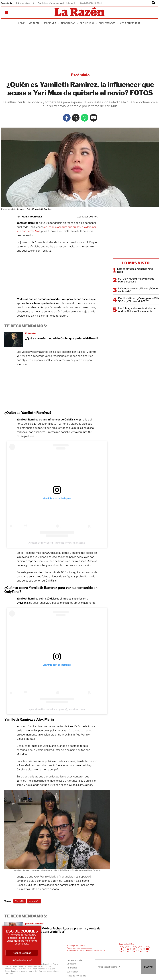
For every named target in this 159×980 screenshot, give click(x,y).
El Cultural (87, 23)
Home (21, 23)
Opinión (34, 23)
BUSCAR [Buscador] (148, 967)
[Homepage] (79, 12)
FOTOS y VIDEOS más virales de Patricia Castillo (136, 280)
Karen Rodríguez (32, 217)
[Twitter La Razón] (76, 118)
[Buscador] (154, 3)
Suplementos (107, 23)
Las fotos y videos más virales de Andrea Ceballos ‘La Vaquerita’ (137, 310)
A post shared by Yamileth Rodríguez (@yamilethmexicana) (57, 543)
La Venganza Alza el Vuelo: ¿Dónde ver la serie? (138, 290)
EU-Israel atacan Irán (26, 3)
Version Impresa (130, 23)
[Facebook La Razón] (67, 118)
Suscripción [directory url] (72, 972)
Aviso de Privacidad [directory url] (76, 976)
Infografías (68, 23)
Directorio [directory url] (72, 964)
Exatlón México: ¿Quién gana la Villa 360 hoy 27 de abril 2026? (139, 300)
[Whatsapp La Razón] (85, 118)
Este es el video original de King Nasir (135, 270)
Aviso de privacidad (22, 960)
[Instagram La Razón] (134, 949)
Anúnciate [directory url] (72, 968)
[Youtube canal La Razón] (147, 949)
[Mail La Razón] (94, 118)
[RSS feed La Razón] (141, 949)
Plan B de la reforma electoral (51, 3)
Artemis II (70, 3)
